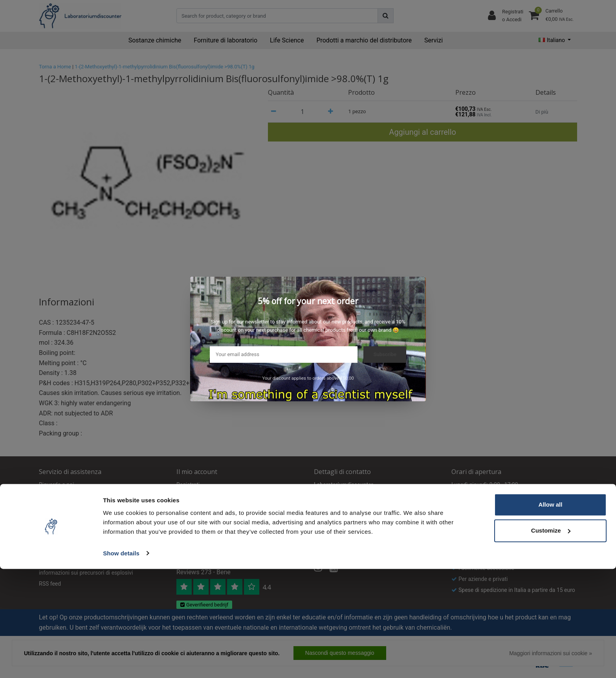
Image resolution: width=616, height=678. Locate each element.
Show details (121, 662)
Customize (551, 640)
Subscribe (385, 354)
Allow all (551, 614)
